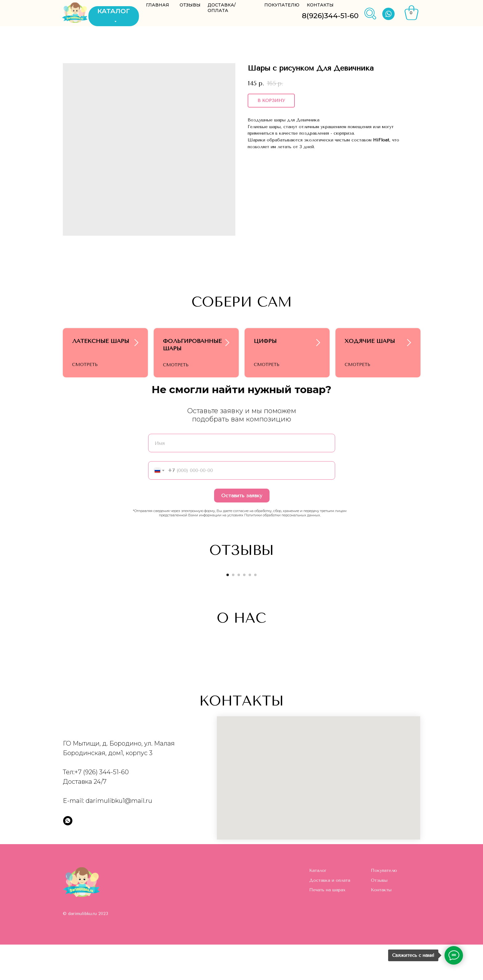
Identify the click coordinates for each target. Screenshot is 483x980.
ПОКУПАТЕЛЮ (282, 5)
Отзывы (379, 916)
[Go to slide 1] (228, 610)
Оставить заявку (242, 531)
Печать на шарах (327, 925)
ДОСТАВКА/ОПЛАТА (222, 8)
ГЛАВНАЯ (158, 5)
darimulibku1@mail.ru (119, 836)
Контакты (381, 925)
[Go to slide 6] (255, 610)
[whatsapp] (68, 856)
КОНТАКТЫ (320, 5)
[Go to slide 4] (244, 610)
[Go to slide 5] (250, 610)
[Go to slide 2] (233, 610)
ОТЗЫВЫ (190, 5)
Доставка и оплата (330, 916)
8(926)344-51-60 (330, 16)
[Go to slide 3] (239, 610)
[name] (242, 478)
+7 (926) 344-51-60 (102, 807)
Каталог (318, 906)
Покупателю (384, 906)
